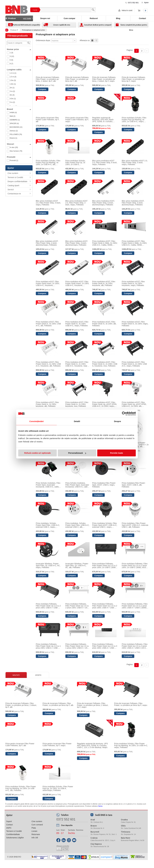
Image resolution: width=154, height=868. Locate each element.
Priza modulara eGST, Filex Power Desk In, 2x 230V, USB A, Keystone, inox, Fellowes (105, 364)
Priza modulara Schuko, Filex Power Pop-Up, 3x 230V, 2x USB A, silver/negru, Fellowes (75, 163)
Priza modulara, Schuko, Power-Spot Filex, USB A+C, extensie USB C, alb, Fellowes (77, 525)
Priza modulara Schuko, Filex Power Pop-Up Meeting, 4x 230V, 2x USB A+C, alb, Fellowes (48, 163)
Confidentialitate (13, 834)
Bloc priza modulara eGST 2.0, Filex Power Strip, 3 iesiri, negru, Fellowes (76, 203)
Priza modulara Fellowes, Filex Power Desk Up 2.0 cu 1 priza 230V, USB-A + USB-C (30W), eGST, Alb (77, 646)
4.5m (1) (13, 99)
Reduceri (94, 18)
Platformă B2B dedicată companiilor (26, 25)
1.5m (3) (13, 80)
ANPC (9, 828)
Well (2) (12, 116)
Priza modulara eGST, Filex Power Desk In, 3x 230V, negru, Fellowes (135, 324)
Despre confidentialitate (17, 181)
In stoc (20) (14, 147)
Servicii (11, 190)
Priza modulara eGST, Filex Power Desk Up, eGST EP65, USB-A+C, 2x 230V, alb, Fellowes (134, 404)
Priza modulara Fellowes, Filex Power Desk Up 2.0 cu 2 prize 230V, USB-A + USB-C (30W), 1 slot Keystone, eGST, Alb (77, 606)
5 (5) (11, 60)
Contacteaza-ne (14, 194)
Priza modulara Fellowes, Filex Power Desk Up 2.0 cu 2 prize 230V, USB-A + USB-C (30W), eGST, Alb (135, 606)
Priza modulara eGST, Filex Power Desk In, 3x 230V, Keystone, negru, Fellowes (133, 283)
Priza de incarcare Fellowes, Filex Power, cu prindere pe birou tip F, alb (77, 79)
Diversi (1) (13, 138)
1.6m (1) (13, 84)
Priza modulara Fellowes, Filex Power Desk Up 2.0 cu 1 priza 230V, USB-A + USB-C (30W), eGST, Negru (48, 646)
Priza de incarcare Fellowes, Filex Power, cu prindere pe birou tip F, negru (134, 79)
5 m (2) (12, 102)
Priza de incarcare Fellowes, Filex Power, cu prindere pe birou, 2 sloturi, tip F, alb (48, 79)
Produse (19, 18)
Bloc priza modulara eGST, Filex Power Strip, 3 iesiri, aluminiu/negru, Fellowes (77, 243)
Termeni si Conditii (15, 177)
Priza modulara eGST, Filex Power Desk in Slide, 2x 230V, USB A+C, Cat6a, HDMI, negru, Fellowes (105, 243)
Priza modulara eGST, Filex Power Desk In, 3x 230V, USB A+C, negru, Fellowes (77, 324)
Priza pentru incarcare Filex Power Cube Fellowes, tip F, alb (48, 120)
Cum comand (37, 825)
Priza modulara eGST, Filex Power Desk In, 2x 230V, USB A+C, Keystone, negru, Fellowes (77, 364)
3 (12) (12, 56)
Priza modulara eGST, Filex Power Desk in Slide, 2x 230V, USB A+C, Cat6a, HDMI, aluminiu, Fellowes (134, 243)
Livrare (34, 831)
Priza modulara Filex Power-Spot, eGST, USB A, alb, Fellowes (134, 485)
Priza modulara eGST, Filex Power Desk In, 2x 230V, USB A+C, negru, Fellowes (134, 364)
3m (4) (12, 95)
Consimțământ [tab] (36, 421)
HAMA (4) (13, 113)
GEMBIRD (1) (15, 120)
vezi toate (27, 18)
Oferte (38, 675)
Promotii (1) (14, 160)
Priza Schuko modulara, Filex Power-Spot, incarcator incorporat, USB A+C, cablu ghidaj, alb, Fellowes (77, 485)
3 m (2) (12, 91)
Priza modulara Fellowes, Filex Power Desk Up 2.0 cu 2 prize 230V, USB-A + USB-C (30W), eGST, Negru (105, 606)
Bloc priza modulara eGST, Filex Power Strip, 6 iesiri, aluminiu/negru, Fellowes (104, 203)
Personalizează (77, 453)
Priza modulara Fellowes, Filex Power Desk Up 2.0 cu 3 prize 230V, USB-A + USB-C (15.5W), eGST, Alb (135, 646)
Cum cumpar (70, 18)
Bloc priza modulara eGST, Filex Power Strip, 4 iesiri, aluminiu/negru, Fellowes (47, 243)
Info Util (35, 838)
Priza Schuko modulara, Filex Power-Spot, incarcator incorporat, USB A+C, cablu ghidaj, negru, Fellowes (48, 485)
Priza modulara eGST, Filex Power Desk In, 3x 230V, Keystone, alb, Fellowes (104, 283)
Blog (118, 18)
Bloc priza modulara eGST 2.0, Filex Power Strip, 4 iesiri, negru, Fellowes (48, 203)
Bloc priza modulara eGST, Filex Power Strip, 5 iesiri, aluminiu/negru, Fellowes (133, 203)
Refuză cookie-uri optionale (38, 453)
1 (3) (11, 53)
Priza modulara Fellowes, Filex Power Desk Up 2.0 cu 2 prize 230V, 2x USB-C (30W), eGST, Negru (105, 566)
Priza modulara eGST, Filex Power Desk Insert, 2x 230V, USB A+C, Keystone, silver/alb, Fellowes (77, 283)
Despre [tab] (117, 421)
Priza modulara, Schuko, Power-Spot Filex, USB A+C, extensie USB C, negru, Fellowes (48, 525)
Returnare (36, 834)
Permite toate (117, 453)
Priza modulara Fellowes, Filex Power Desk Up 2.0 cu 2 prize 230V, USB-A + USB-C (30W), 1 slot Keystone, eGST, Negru (48, 606)
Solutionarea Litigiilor (15, 838)
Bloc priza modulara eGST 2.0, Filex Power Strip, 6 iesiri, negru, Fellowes (105, 163)
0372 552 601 (133, 3)
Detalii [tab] (77, 421)
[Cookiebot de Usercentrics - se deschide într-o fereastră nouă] (124, 414)
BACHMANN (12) (16, 127)
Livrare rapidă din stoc (62, 25)
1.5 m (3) (13, 77)
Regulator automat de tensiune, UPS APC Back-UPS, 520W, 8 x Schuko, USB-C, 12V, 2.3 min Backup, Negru (105, 120)
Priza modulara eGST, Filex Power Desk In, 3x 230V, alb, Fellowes (104, 324)
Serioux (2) (14, 131)
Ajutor (146, 2)
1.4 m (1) (13, 73)
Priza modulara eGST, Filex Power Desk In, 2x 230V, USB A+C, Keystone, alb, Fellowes (48, 364)
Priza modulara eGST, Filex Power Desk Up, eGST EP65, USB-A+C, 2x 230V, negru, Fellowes (105, 404)
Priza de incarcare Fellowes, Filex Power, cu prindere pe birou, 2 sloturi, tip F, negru (104, 79)
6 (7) (11, 64)
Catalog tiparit (13, 185)
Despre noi (45, 18)
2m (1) (12, 88)
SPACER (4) (14, 123)
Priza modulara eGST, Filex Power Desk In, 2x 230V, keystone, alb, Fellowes (47, 404)
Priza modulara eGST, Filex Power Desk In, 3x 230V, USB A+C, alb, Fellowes (48, 324)
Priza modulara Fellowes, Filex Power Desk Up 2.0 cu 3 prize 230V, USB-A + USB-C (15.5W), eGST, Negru (105, 646)
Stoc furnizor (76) (16, 151)
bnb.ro (17, 857)
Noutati (16, 675)
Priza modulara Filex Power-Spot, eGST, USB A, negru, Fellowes (104, 485)
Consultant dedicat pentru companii (98, 25)
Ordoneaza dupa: (43, 40)
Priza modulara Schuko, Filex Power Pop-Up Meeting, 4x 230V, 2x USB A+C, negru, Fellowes (134, 120)
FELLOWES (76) (16, 134)
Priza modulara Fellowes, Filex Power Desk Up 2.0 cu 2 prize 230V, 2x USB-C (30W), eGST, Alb (135, 566)
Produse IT (14, 30)
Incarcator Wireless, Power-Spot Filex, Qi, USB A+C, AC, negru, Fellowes (48, 566)
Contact (9, 825)
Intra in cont (127, 10)
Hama (100, 806)
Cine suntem (13, 173)
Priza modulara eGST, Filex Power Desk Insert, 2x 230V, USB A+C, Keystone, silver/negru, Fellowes (48, 283)
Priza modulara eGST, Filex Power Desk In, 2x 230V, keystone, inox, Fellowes (77, 404)
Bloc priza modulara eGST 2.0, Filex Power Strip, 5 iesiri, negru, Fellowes (135, 163)
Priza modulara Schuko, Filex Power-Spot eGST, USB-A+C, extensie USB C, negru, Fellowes (105, 525)
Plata (34, 828)
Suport (9, 821)
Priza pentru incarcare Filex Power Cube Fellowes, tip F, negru (77, 120)
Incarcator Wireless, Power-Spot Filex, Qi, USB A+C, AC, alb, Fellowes (77, 566)
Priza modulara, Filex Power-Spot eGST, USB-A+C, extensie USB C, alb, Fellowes (135, 525)
